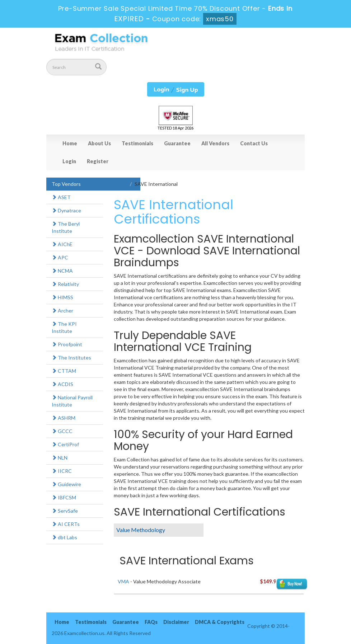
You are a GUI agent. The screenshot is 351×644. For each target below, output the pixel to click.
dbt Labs (64, 537)
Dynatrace (66, 210)
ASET (61, 197)
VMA (123, 581)
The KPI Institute (64, 327)
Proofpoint (67, 344)
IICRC (62, 471)
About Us (99, 143)
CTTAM (64, 371)
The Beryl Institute (66, 227)
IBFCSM (64, 497)
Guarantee (177, 143)
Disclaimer (176, 622)
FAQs (151, 622)
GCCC (62, 431)
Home (70, 143)
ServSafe (65, 511)
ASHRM (64, 418)
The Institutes (71, 358)
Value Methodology (141, 530)
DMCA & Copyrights (220, 622)
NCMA (62, 271)
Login (69, 161)
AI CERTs (66, 524)
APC (60, 257)
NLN (60, 458)
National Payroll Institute (72, 401)
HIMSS (62, 297)
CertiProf (65, 444)
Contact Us (254, 143)
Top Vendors (66, 184)
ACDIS (62, 384)
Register (98, 161)
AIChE (62, 244)
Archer (62, 311)
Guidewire (66, 484)
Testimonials (137, 143)
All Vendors (215, 143)
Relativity (65, 284)
